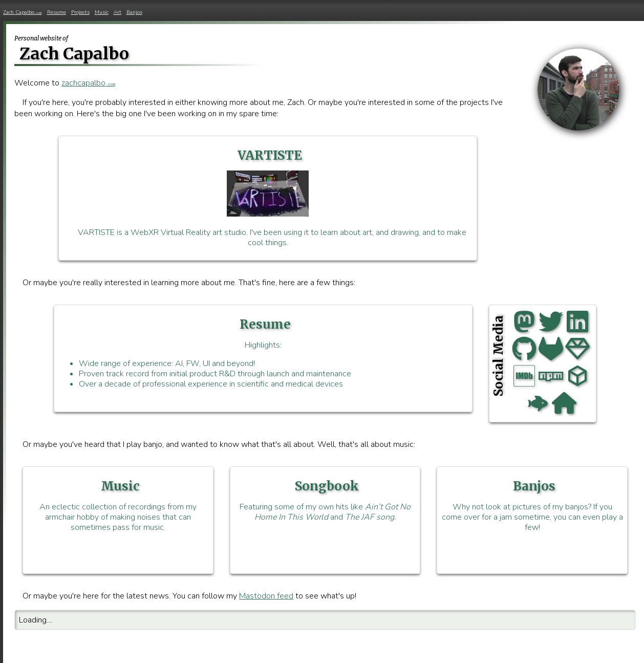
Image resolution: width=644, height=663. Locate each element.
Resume (57, 12)
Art (117, 12)
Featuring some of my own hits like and (325, 500)
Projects (80, 12)
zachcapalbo (88, 83)
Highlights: (263, 353)
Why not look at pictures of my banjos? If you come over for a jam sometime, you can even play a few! (532, 506)
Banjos (134, 12)
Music (102, 12)
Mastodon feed (266, 596)
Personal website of (41, 38)
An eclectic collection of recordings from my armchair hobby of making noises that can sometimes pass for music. (118, 506)
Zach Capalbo (22, 12)
